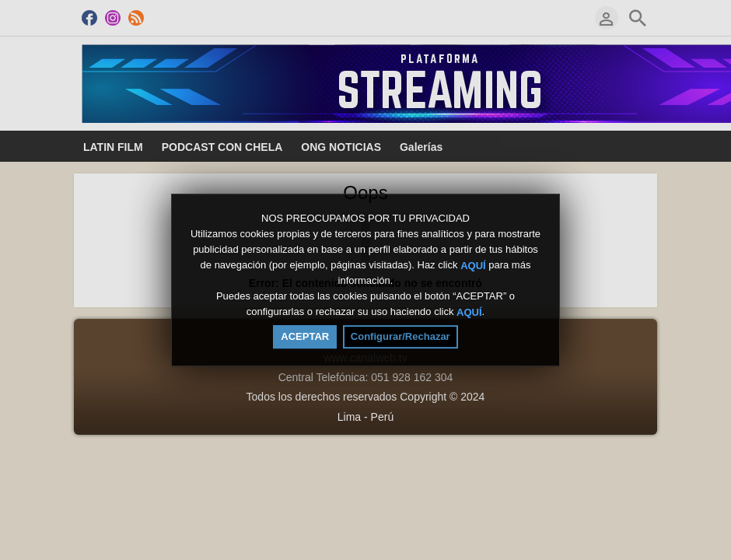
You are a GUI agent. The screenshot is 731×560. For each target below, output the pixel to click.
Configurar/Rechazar (400, 336)
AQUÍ (473, 265)
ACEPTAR (305, 336)
